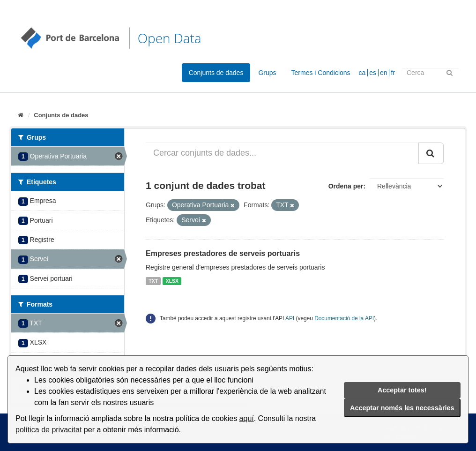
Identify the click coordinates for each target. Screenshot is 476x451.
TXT (153, 281)
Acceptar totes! (402, 390)
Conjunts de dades (216, 73)
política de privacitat (48, 430)
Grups (267, 73)
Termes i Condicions (321, 73)
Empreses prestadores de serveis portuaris (223, 253)
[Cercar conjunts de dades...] (282, 153)
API (290, 318)
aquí (247, 418)
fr (393, 73)
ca (362, 73)
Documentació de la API (344, 318)
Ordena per (346, 186)
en (384, 73)
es (373, 73)
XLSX (172, 281)
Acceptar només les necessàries (402, 408)
